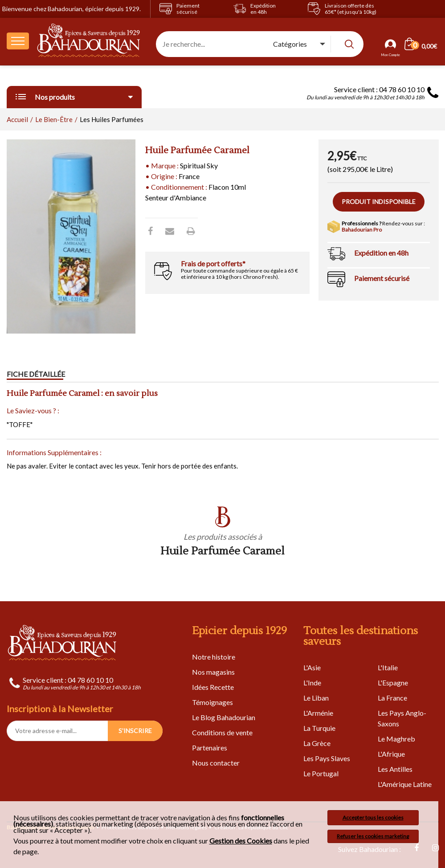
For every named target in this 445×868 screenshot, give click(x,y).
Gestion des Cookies (241, 841)
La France (392, 698)
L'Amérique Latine (405, 784)
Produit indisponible (379, 202)
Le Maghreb (396, 739)
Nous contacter (216, 763)
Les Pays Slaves (327, 758)
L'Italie (388, 667)
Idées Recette (213, 687)
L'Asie (312, 667)
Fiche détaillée (36, 374)
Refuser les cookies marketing (373, 836)
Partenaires (210, 748)
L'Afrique (391, 754)
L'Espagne (393, 683)
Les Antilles (395, 769)
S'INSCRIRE (135, 731)
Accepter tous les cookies (373, 817)
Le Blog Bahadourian (224, 717)
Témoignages (212, 702)
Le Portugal (321, 773)
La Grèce (317, 743)
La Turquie (319, 728)
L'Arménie (318, 713)
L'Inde (312, 683)
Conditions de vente (222, 732)
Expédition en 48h (381, 253)
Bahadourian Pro (362, 230)
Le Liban (316, 698)
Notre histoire (214, 657)
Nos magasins (213, 672)
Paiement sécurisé (382, 278)
